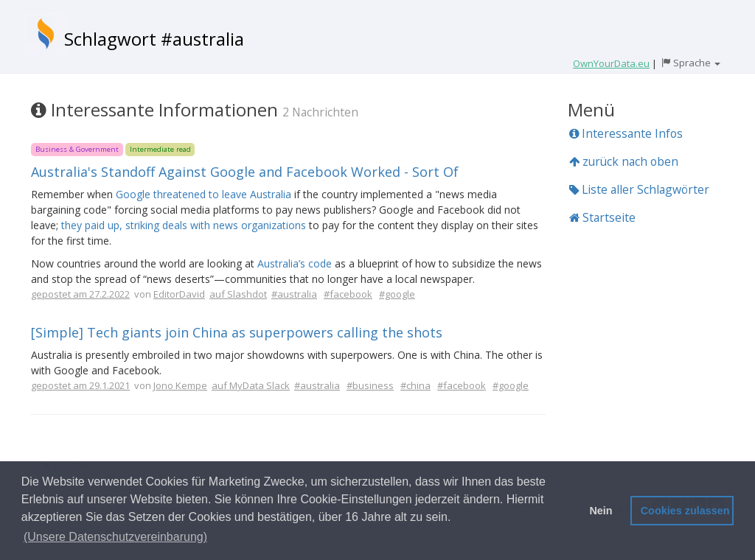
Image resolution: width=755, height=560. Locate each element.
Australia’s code (295, 263)
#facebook (348, 294)
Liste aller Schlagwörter (639, 189)
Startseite (602, 217)
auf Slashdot (238, 294)
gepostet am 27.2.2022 (80, 294)
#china (415, 385)
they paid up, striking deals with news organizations (184, 225)
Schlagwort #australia (154, 39)
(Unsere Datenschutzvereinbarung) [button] (115, 537)
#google (397, 294)
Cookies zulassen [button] (685, 511)
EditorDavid (179, 294)
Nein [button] (601, 511)
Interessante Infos (626, 133)
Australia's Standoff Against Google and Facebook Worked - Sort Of (245, 172)
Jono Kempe (180, 385)
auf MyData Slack (251, 385)
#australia (294, 294)
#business (370, 385)
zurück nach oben (624, 161)
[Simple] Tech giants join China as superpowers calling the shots (237, 332)
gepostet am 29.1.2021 (80, 385)
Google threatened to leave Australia (203, 194)
